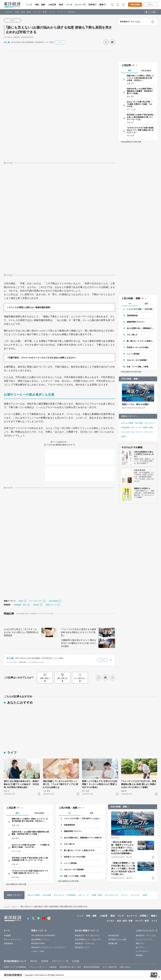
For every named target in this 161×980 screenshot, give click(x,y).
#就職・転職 (148, 427)
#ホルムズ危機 (127, 423)
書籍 (101, 5)
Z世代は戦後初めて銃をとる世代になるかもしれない (144, 454)
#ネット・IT (136, 427)
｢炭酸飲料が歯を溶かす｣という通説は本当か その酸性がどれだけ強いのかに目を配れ (79, 643)
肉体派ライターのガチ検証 (138, 347)
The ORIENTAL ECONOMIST (43, 935)
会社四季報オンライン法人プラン (88, 939)
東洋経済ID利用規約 (92, 967)
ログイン (150, 5)
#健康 (21, 601)
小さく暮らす (132, 335)
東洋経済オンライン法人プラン (87, 935)
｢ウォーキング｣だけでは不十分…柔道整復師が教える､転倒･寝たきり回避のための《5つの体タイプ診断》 (139, 784)
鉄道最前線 (8, 943)
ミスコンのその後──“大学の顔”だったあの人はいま (141, 309)
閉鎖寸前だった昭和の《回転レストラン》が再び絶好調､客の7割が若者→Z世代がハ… (140, 78)
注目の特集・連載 (129, 379)
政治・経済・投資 (23, 12)
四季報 (91, 5)
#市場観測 (125, 427)
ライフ (52, 12)
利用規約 (139, 955)
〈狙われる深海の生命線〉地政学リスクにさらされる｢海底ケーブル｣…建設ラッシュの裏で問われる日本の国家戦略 (122, 848)
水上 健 (7, 42)
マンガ (69, 5)
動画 (61, 5)
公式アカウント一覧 (60, 961)
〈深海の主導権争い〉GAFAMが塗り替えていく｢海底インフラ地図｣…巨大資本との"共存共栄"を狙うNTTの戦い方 (123, 869)
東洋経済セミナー (82, 947)
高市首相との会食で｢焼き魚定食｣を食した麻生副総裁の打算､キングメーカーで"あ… (140, 117)
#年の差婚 (139, 423)
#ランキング (150, 423)
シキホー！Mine (38, 951)
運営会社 (34, 961)
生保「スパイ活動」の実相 (138, 367)
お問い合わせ (125, 967)
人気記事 (52, 5)
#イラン (140, 432)
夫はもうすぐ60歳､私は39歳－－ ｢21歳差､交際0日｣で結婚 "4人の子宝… (140, 104)
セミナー (79, 5)
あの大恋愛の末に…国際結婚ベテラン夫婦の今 (141, 328)
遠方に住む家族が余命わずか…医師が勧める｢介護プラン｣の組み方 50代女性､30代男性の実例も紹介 (21, 784)
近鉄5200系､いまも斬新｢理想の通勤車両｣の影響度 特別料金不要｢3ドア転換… (140, 91)
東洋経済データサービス (85, 943)
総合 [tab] (130, 70)
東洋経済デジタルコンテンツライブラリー (48, 947)
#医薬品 (36, 605)
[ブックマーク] (106, 42)
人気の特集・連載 (131, 298)
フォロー (60, 42)
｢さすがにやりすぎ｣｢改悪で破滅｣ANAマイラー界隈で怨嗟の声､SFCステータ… (140, 130)
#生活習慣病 (53, 601)
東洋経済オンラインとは (130, 22)
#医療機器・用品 (20, 605)
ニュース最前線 (133, 354)
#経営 (123, 436)
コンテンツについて (144, 939)
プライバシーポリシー (38, 967)
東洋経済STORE (38, 943)
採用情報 (45, 961)
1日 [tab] (130, 304)
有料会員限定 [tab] (146, 71)
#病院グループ (51, 605)
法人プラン (140, 947)
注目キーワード (128, 416)
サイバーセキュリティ (13, 939)
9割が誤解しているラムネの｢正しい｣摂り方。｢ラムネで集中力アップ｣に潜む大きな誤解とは (60, 784)
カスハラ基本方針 (110, 967)
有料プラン (140, 943)
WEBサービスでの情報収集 (15, 967)
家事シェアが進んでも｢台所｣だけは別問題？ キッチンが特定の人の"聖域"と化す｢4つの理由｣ (100, 784)
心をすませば (139, 470)
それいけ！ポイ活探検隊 (137, 360)
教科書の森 (113, 943)
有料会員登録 (135, 5)
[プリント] (112, 42)
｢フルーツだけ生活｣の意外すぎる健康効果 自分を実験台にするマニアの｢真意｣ (78, 632)
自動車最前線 (132, 315)
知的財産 (53, 967)
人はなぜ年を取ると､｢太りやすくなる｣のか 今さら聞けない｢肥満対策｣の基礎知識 (21, 632)
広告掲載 (76, 961)
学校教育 (7, 935)
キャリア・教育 (40, 12)
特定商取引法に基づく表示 (70, 967)
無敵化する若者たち (142, 488)
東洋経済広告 (114, 935)
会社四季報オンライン (40, 939)
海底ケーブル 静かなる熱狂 (135, 404)
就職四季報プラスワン (136, 322)
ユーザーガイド (142, 951)
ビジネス (9, 12)
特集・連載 (40, 5)
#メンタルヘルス (36, 601)
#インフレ (149, 432)
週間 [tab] (146, 304)
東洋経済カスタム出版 (117, 939)
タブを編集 (152, 12)
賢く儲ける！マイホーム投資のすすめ (141, 341)
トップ (29, 5)
